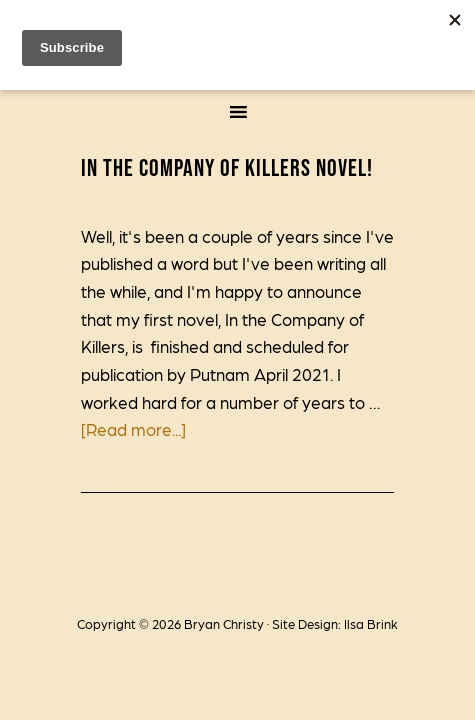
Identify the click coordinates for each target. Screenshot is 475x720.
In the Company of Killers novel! (227, 167)
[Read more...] (133, 429)
